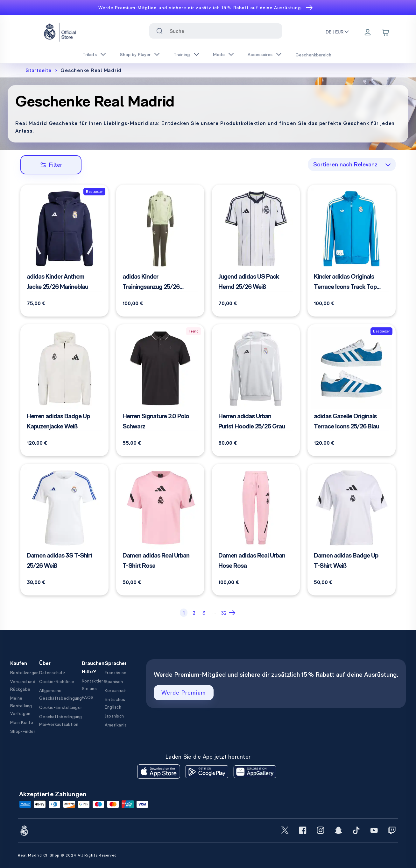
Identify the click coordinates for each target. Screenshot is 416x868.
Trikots (90, 55)
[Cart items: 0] (385, 32)
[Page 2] (194, 613)
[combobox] (215, 31)
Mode (219, 55)
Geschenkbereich (313, 55)
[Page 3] (204, 613)
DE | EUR (338, 32)
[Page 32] (224, 613)
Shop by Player (135, 55)
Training (182, 55)
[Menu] (368, 33)
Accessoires (260, 55)
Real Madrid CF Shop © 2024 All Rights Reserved (67, 855)
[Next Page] (233, 613)
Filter (51, 165)
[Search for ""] (159, 31)
